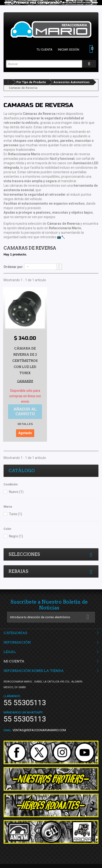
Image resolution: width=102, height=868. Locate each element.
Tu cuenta (44, 50)
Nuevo (16, 492)
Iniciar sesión (69, 50)
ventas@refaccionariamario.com (39, 730)
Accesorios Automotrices (72, 82)
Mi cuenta (14, 661)
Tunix (16, 514)
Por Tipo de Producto (31, 82)
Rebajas (18, 571)
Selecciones (24, 554)
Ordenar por (13, 267)
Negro (16, 536)
